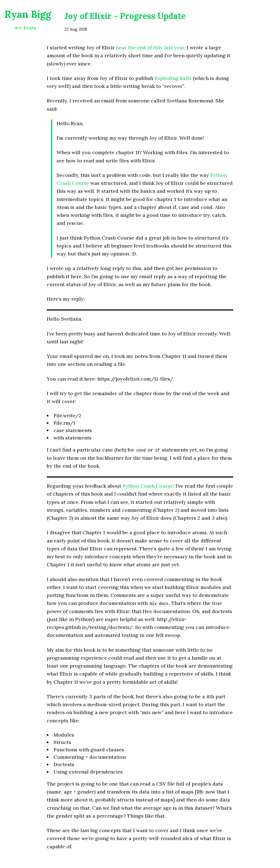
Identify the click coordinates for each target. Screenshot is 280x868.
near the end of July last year (150, 48)
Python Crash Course (148, 486)
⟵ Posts (26, 28)
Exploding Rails (173, 78)
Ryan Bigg (28, 14)
